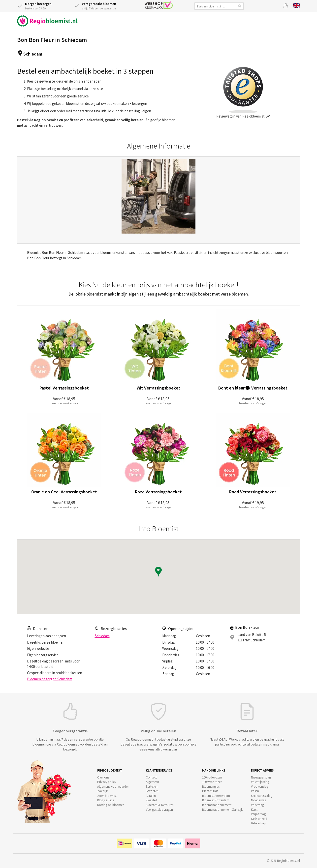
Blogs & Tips (106, 800)
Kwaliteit (152, 800)
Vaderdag (257, 805)
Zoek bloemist (107, 796)
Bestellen (152, 787)
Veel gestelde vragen (159, 810)
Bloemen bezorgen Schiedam (50, 679)
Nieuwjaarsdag (261, 777)
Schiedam (33, 54)
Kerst (254, 810)
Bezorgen (152, 791)
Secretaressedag (262, 796)
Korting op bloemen (111, 805)
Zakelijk (102, 791)
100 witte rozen (212, 782)
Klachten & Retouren (160, 805)
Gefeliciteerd (259, 819)
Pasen (255, 791)
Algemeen (152, 782)
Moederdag (259, 800)
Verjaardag (258, 814)
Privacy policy (107, 782)
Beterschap (258, 823)
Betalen (151, 796)
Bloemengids (211, 787)
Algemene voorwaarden (113, 787)
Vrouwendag (260, 787)
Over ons (103, 777)
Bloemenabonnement (217, 805)
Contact (151, 777)
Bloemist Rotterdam (216, 800)
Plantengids (210, 791)
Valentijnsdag (260, 782)
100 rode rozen (212, 777)
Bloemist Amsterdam (216, 796)
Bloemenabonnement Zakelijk (222, 810)
